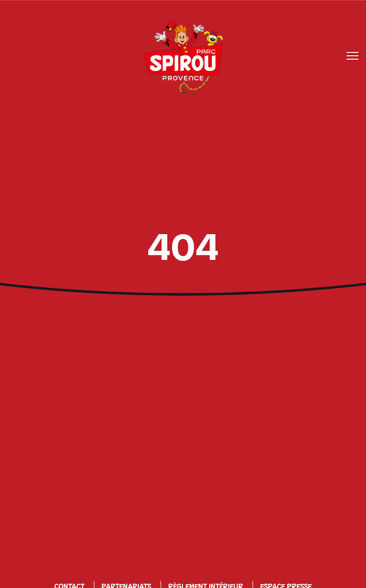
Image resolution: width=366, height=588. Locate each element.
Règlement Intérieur (206, 564)
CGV (241, 578)
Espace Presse (286, 564)
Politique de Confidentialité (87, 578)
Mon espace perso (298, 578)
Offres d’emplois (186, 578)
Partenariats (126, 564)
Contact (69, 564)
